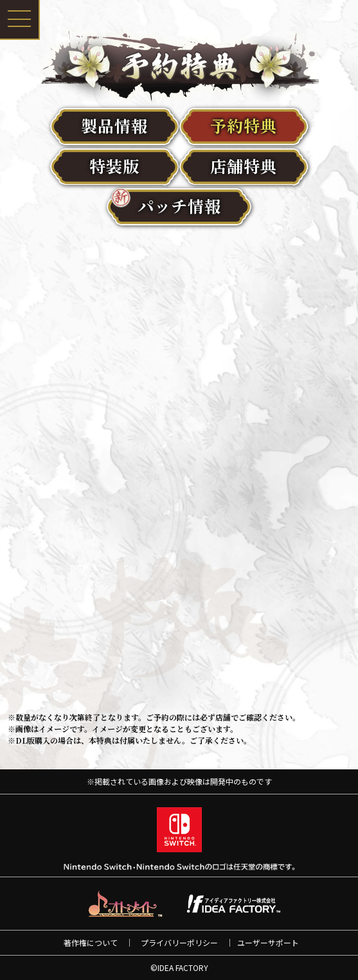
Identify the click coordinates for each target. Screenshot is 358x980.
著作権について (91, 942)
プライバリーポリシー (179, 942)
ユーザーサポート (268, 942)
